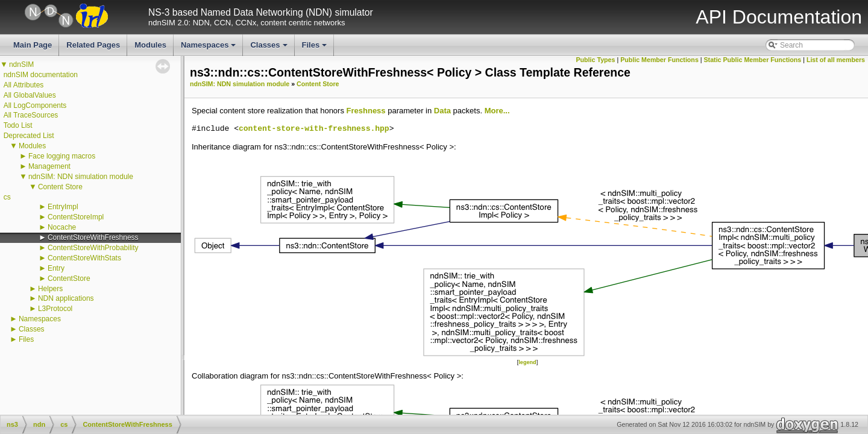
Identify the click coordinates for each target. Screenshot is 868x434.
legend (527, 362)
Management (49, 166)
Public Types (595, 60)
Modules (150, 45)
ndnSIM (21, 64)
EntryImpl (63, 207)
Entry (56, 268)
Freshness (366, 111)
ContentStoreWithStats (84, 258)
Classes (269, 48)
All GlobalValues (30, 95)
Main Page (33, 45)
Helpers (50, 289)
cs (7, 197)
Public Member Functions (659, 60)
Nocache (62, 227)
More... (497, 111)
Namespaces (209, 48)
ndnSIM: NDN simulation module (81, 177)
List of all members (836, 60)
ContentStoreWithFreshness (93, 237)
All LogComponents (35, 105)
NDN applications (66, 298)
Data (442, 111)
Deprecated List (29, 136)
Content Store (60, 187)
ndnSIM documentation (41, 75)
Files (316, 48)
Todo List (18, 125)
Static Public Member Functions (753, 60)
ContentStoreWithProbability (93, 248)
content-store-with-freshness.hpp (314, 129)
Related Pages (93, 45)
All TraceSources (31, 115)
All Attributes (24, 85)
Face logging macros (62, 156)
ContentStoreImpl (76, 217)
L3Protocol (55, 309)
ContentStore (69, 278)
